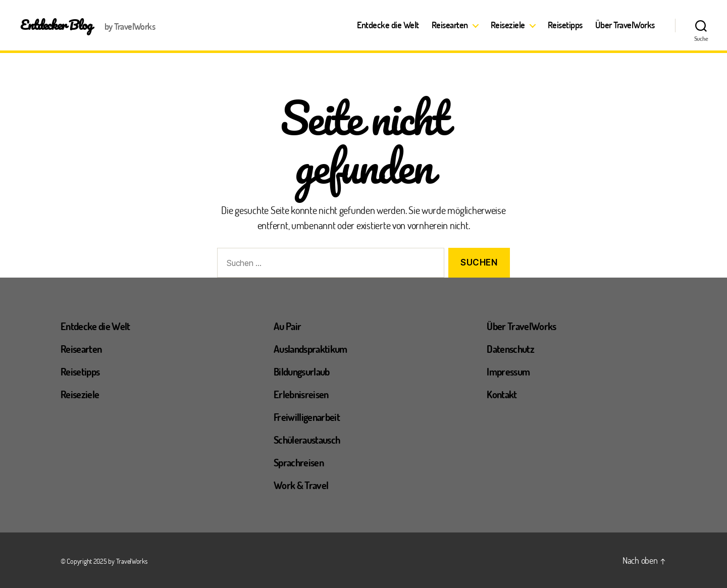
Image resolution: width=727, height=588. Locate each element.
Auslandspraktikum (310, 349)
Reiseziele (508, 25)
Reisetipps (565, 25)
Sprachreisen (299, 462)
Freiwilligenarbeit (307, 417)
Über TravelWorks (625, 25)
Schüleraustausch (307, 440)
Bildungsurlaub (302, 371)
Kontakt (502, 394)
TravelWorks (132, 561)
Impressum (508, 371)
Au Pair (287, 326)
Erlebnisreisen (301, 394)
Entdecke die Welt (388, 25)
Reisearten (450, 25)
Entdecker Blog (56, 25)
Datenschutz (510, 349)
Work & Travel (301, 485)
